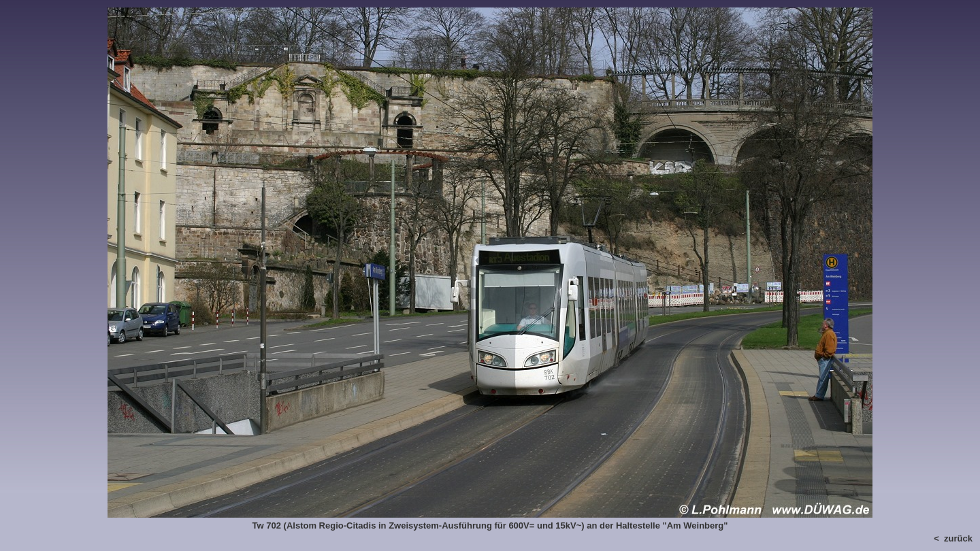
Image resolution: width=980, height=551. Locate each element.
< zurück (953, 538)
